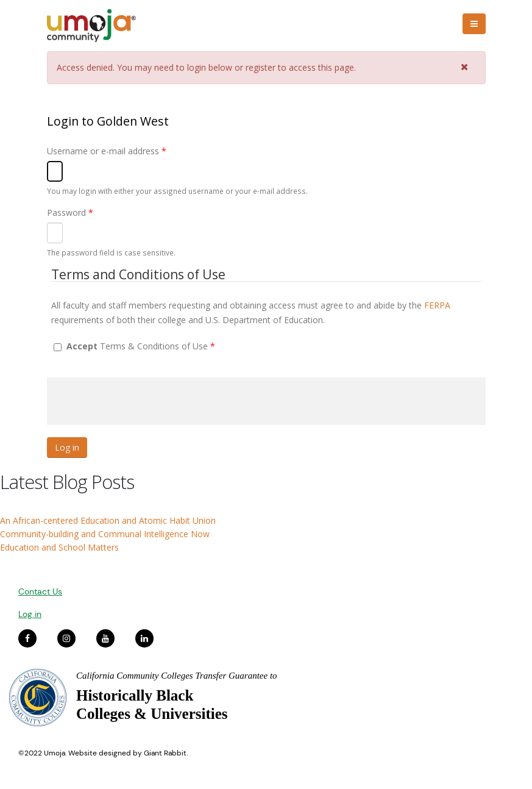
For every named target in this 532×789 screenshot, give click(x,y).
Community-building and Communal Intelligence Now (105, 534)
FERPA (437, 305)
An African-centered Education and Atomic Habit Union (108, 520)
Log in (30, 614)
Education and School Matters (59, 547)
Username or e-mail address (107, 151)
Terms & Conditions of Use (141, 346)
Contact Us (40, 591)
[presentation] (140, 401)
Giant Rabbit (165, 753)
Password (70, 212)
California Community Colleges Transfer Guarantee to (177, 676)
